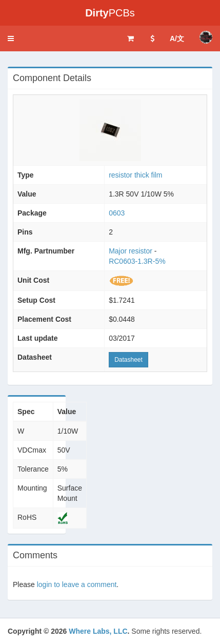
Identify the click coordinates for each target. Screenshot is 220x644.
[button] (11, 38)
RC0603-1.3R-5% (137, 261)
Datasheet (128, 360)
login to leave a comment (77, 584)
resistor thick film (135, 175)
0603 (117, 213)
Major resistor (131, 251)
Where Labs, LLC (98, 631)
